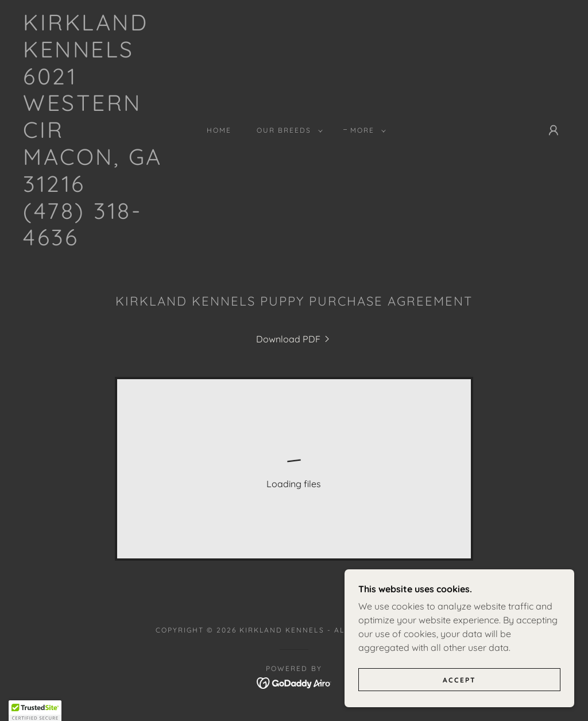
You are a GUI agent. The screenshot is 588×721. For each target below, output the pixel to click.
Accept (459, 680)
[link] (95, 242)
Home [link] (219, 130)
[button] (287, 130)
